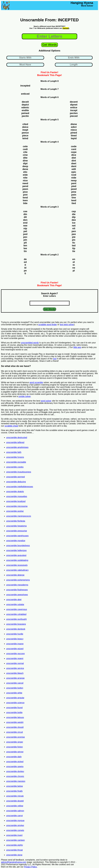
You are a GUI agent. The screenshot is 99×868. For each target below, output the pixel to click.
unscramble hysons (15, 457)
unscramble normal (15, 663)
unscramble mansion (16, 781)
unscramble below (15, 786)
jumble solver (25, 396)
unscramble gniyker (15, 825)
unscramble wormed (15, 477)
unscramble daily (14, 757)
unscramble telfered (15, 442)
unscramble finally (14, 791)
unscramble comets (15, 830)
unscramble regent (15, 658)
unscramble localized (16, 501)
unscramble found (14, 708)
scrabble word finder (48, 325)
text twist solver (67, 325)
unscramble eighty (15, 845)
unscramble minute (15, 796)
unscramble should (15, 727)
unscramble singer (15, 742)
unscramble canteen (15, 840)
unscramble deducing (16, 482)
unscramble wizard (15, 649)
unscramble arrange (15, 678)
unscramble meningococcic (19, 516)
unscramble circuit (15, 732)
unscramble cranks (15, 467)
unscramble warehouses (17, 536)
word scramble (36, 382)
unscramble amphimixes (17, 447)
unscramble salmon (15, 811)
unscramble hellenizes (16, 550)
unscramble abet (14, 600)
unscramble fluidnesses (17, 590)
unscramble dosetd (15, 801)
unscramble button (15, 688)
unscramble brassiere (16, 624)
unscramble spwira (15, 766)
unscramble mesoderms (17, 585)
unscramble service (15, 668)
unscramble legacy (15, 639)
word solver (46, 401)
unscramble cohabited (16, 614)
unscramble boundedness (18, 546)
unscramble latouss (15, 717)
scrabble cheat (11, 426)
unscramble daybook (16, 629)
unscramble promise (15, 737)
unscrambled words (30, 343)
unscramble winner (15, 752)
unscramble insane (15, 644)
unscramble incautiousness (19, 472)
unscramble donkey (15, 771)
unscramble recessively (17, 565)
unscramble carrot (14, 816)
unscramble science (15, 703)
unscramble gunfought (16, 619)
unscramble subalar (15, 604)
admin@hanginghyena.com (14, 862)
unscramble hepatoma (16, 526)
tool (55, 359)
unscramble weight (15, 722)
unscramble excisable (16, 462)
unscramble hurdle (15, 634)
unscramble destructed (17, 437)
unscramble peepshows (17, 595)
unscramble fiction (15, 747)
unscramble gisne (14, 855)
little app (77, 347)
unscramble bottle (14, 712)
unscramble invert (14, 835)
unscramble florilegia (16, 521)
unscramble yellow (15, 806)
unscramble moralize (16, 541)
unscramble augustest (16, 555)
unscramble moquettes (17, 496)
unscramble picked (15, 762)
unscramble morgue (15, 821)
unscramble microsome (17, 506)
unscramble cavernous (17, 609)
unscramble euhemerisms (18, 580)
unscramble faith (14, 452)
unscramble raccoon (15, 654)
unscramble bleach (15, 673)
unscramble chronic (15, 776)
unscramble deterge (15, 575)
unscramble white (14, 693)
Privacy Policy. (31, 867)
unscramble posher (15, 511)
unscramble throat (14, 850)
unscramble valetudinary (17, 570)
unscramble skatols (15, 492)
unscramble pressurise (17, 531)
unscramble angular (15, 698)
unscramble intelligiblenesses (20, 487)
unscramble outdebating (17, 560)
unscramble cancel (15, 683)
